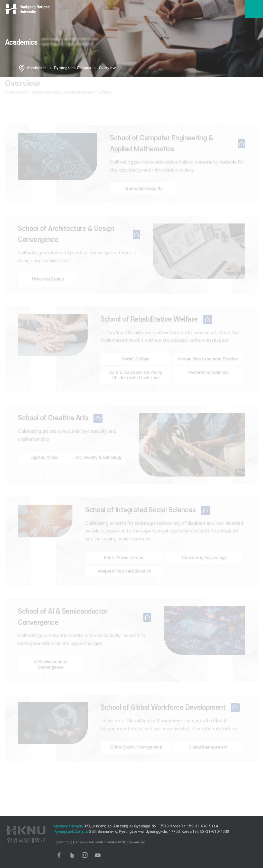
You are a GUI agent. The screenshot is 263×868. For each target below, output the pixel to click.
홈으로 (22, 68)
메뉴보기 (254, 9)
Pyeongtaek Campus (73, 68)
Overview (107, 68)
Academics (37, 68)
